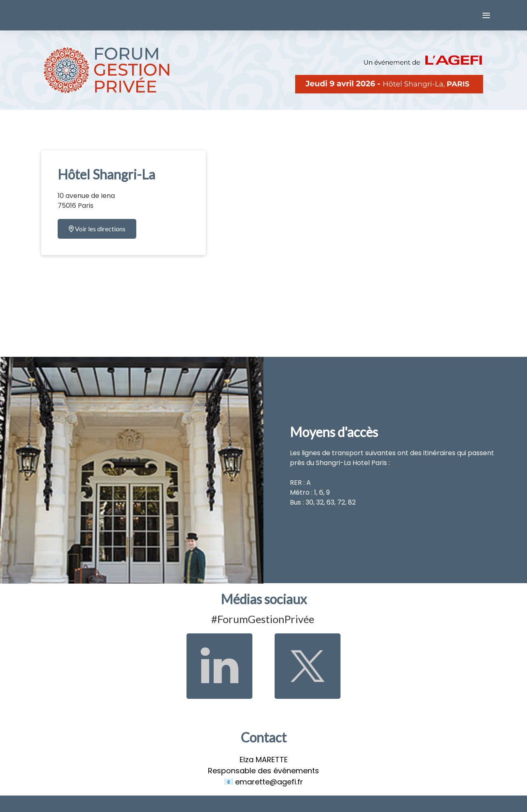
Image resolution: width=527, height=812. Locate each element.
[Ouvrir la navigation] (486, 15)
